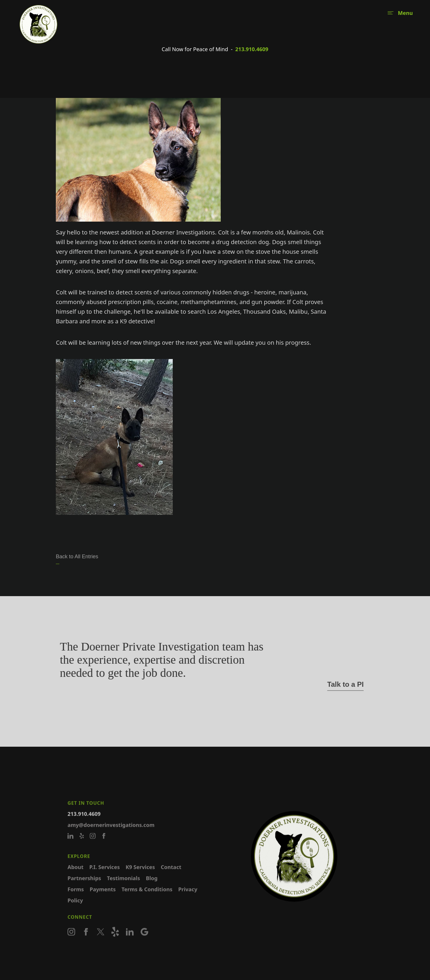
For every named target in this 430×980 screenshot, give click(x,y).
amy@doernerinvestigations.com (111, 833)
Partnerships (84, 886)
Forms (76, 897)
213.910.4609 (252, 49)
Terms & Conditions (147, 897)
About (76, 875)
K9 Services (140, 875)
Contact (171, 875)
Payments (103, 897)
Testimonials (124, 886)
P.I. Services (105, 875)
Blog (152, 886)
